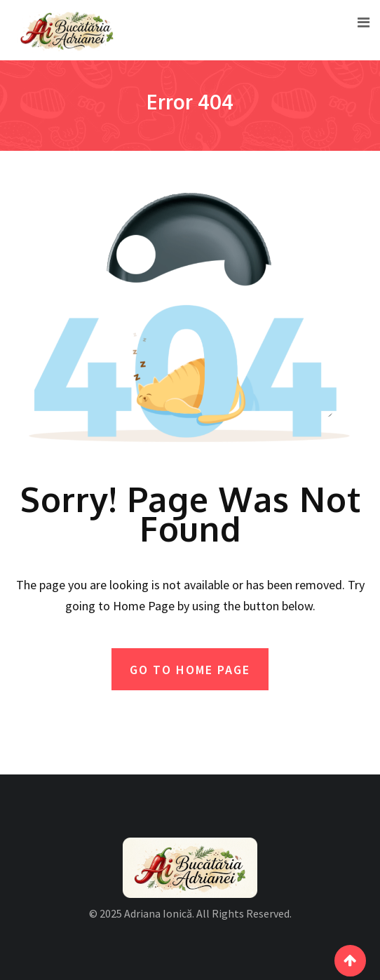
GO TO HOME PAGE (190, 670)
